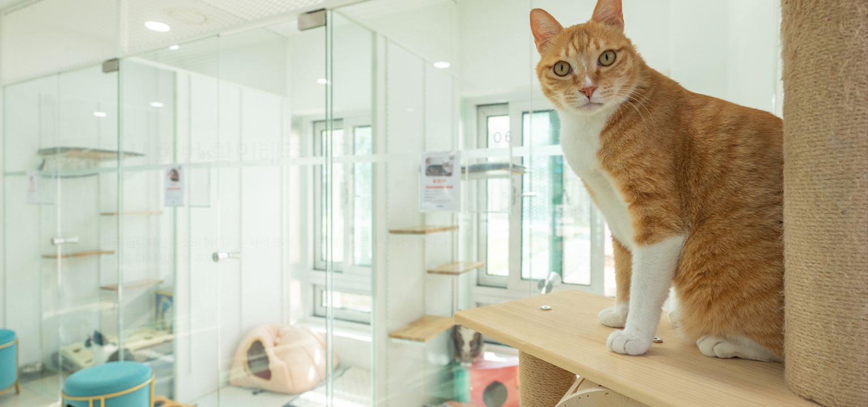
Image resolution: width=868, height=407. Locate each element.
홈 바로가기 (135, 286)
